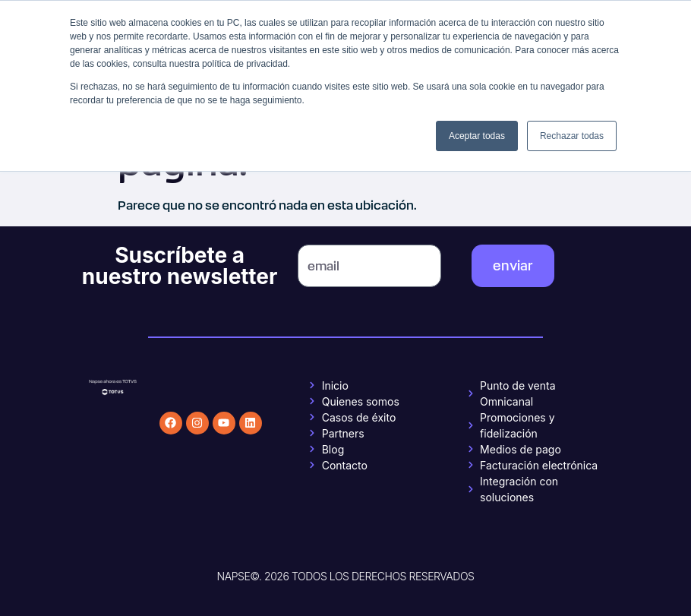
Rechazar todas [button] (572, 136)
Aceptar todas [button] (477, 136)
